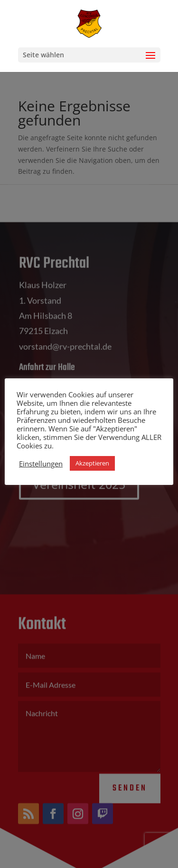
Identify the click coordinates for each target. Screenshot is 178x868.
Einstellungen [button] (41, 464)
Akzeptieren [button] (92, 463)
